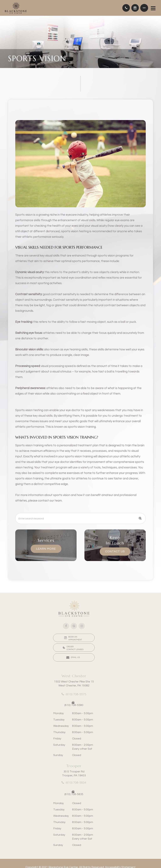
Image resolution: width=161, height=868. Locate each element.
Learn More (46, 549)
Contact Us (115, 551)
